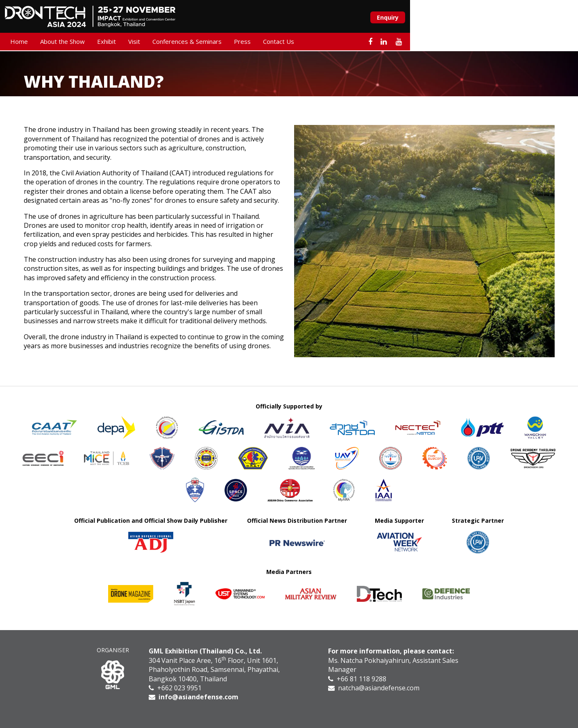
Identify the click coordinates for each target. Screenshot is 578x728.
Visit (153, 43)
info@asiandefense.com (198, 697)
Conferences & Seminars (206, 43)
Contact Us (297, 43)
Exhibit (125, 43)
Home (38, 43)
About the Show (81, 43)
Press (261, 43)
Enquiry (537, 18)
